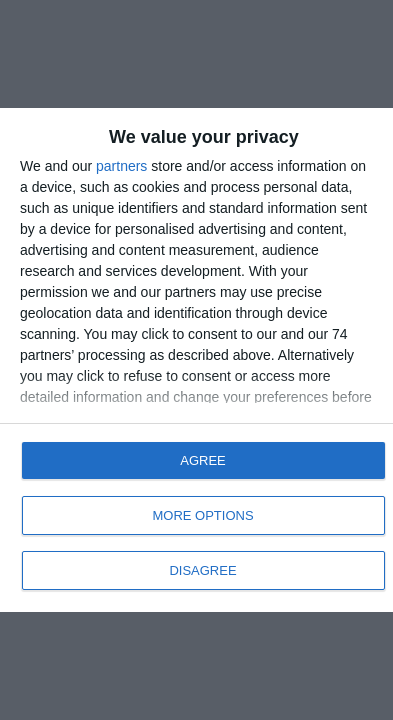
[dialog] (196, 360)
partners (121, 166)
